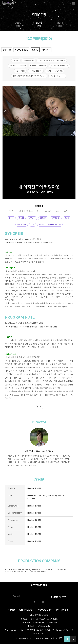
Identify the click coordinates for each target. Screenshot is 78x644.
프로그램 (35, 50)
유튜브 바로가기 (43, 602)
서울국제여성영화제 (8, 4)
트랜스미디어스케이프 (38, 66)
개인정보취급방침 (25, 610)
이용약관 (11, 610)
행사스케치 (46, 50)
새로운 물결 (28, 60)
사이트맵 (74, 4)
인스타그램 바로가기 (35, 602)
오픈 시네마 (20, 71)
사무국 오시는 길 (62, 610)
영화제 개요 (7, 50)
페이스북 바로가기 (39, 602)
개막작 (16, 60)
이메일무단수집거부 (44, 610)
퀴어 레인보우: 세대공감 (59, 66)
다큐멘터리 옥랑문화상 (55, 71)
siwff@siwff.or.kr (43, 626)
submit (56, 597)
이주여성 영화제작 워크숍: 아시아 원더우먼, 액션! (29, 76)
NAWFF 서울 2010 (57, 76)
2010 (39, 24)
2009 (18, 24)
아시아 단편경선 (36, 71)
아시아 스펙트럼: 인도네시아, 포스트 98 (52, 60)
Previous (5, 112)
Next (73, 112)
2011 (60, 24)
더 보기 (39, 407)
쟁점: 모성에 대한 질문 (18, 66)
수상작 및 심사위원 (21, 50)
